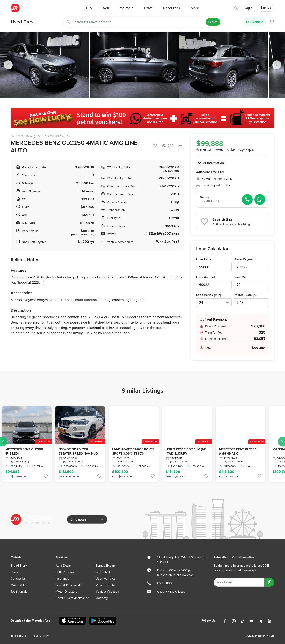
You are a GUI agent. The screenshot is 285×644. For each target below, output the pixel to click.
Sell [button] (106, 8)
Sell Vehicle (255, 22)
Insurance (62, 579)
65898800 (165, 583)
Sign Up (266, 8)
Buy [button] (89, 8)
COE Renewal (65, 572)
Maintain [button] (126, 8)
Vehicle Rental (106, 585)
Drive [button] (148, 8)
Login (248, 8)
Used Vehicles (106, 579)
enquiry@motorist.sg (171, 592)
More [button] (195, 8)
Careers (16, 572)
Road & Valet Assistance (72, 598)
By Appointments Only (217, 179)
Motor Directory (66, 592)
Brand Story (19, 566)
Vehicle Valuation (107, 592)
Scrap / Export (105, 566)
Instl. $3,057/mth (210, 150)
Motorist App (19, 585)
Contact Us (18, 579)
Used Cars (22, 22)
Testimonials (19, 592)
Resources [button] (172, 8)
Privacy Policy (41, 636)
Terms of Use (18, 636)
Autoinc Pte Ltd (210, 172)
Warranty (102, 598)
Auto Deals (63, 566)
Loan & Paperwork (68, 585)
